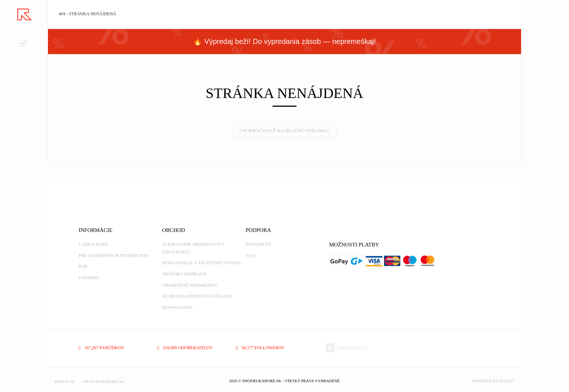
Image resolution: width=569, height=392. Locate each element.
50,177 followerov (260, 348)
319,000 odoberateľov (185, 348)
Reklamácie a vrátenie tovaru (202, 263)
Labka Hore (93, 244)
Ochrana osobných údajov (197, 296)
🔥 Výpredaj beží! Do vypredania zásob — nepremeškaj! (284, 41)
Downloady (178, 307)
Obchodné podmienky (190, 285)
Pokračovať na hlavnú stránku (285, 130)
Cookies (89, 277)
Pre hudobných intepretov (113, 255)
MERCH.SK (65, 381)
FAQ (250, 255)
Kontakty (259, 244)
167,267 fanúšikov (101, 348)
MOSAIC (507, 381)
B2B (83, 266)
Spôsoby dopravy (184, 274)
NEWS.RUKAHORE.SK (104, 381)
